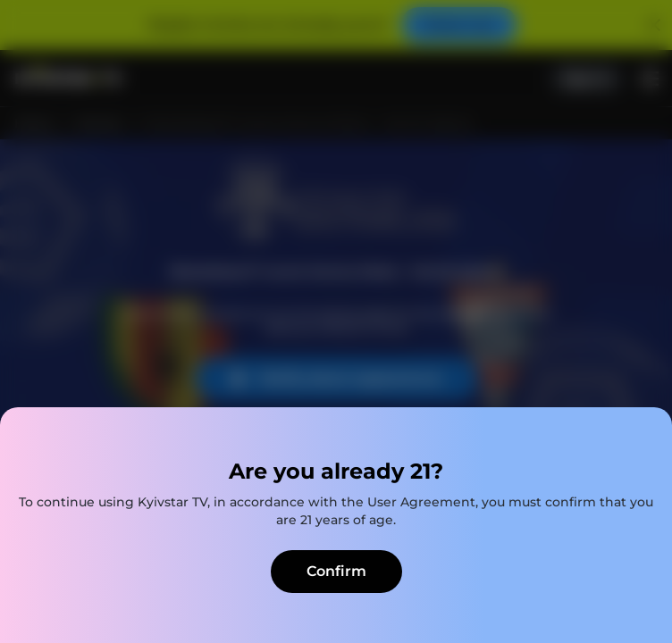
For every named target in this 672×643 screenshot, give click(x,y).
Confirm (336, 571)
